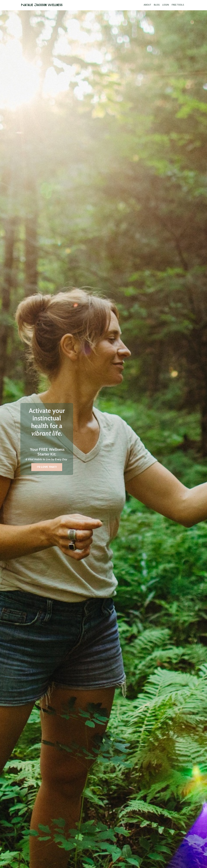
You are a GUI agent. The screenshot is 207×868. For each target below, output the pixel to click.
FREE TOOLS (178, 5)
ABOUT (147, 5)
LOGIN (166, 5)
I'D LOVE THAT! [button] (47, 467)
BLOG (157, 5)
